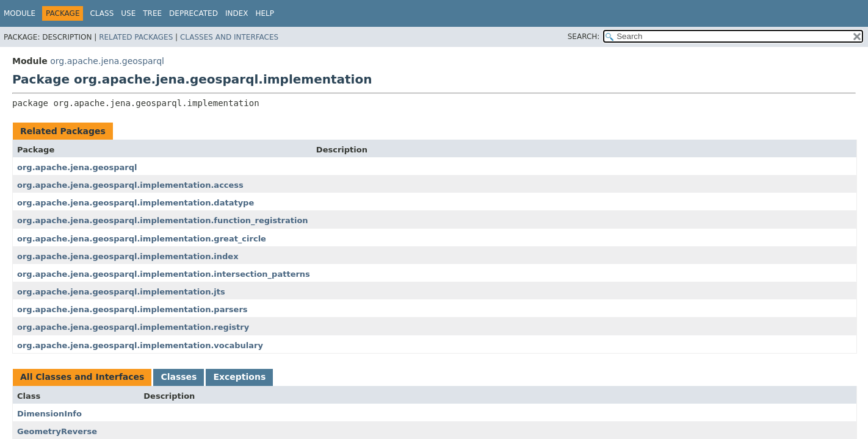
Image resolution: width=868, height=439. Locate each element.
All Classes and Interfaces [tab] (82, 377)
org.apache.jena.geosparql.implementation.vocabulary (140, 345)
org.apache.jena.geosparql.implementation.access (130, 185)
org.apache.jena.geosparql (107, 61)
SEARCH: (584, 37)
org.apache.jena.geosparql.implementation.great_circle (142, 239)
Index (237, 13)
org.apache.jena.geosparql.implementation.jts (121, 292)
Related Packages (136, 37)
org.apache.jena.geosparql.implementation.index (128, 256)
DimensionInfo (49, 414)
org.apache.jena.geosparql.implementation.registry (133, 327)
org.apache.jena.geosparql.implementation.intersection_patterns (164, 274)
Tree (152, 13)
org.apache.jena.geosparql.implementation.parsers (132, 309)
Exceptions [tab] (239, 377)
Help (265, 13)
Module (20, 13)
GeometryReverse (57, 431)
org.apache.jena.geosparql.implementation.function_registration (163, 220)
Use (128, 13)
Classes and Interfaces (229, 37)
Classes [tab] (179, 377)
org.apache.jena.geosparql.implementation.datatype (136, 203)
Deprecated (193, 13)
